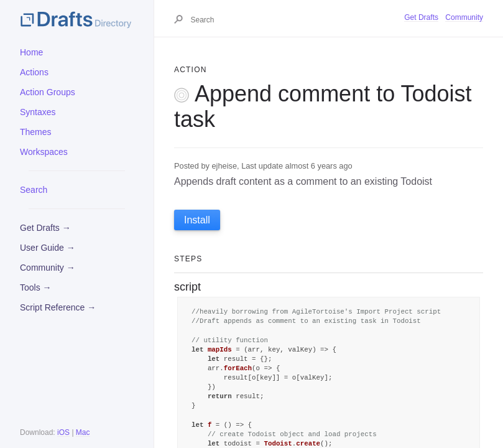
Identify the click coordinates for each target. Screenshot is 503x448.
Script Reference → (58, 307)
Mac (83, 432)
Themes (36, 132)
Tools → (36, 287)
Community (464, 17)
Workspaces (44, 152)
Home (31, 52)
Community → (48, 268)
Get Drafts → (45, 228)
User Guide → (48, 248)
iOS (63, 432)
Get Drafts (421, 17)
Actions (34, 72)
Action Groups (48, 92)
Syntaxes (38, 112)
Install (197, 220)
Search (34, 190)
